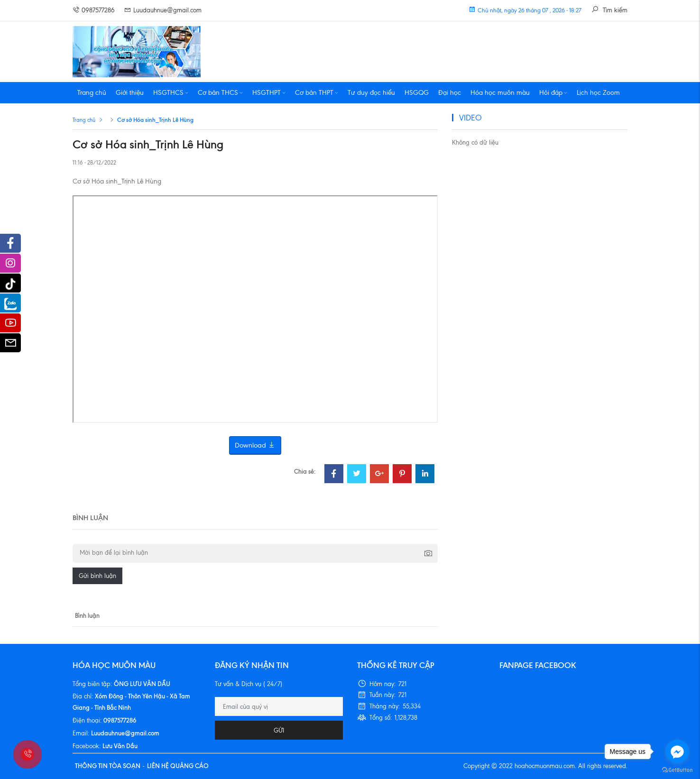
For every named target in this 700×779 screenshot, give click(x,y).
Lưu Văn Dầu (120, 746)
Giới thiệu (130, 93)
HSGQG (417, 93)
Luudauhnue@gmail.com (163, 10)
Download (255, 445)
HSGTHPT (269, 93)
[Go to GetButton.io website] (677, 770)
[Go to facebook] (677, 752)
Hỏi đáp (553, 93)
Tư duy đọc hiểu (371, 93)
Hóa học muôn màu (500, 93)
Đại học (450, 93)
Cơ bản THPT (317, 93)
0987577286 (94, 10)
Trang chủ (92, 93)
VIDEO (470, 118)
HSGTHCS (171, 93)
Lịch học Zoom (598, 93)
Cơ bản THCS (220, 93)
